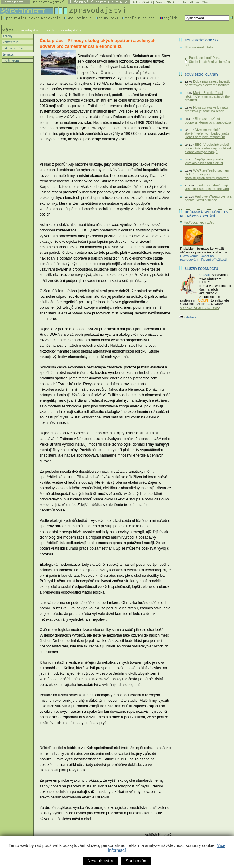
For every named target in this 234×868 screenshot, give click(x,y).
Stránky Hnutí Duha (199, 47)
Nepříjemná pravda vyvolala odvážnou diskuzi (204, 161)
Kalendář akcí (142, 2)
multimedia (10, 60)
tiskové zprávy (13, 48)
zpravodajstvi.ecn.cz (33, 30)
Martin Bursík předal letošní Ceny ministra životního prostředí (207, 96)
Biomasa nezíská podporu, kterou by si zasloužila (208, 120)
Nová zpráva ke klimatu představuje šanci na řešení (206, 109)
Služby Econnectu (201, 269)
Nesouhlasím (100, 861)
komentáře (10, 42)
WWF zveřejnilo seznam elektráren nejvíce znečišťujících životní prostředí (207, 174)
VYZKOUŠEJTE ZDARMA (200, 308)
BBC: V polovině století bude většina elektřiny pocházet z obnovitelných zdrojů (208, 148)
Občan (206, 2)
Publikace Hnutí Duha (205, 58)
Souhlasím (136, 861)
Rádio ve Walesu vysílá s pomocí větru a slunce (208, 198)
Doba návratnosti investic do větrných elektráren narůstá (207, 83)
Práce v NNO (164, 2)
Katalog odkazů (188, 2)
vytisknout (188, 317)
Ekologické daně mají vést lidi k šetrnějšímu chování (207, 187)
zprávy (7, 36)
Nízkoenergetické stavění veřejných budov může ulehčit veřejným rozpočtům (207, 133)
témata (8, 54)
